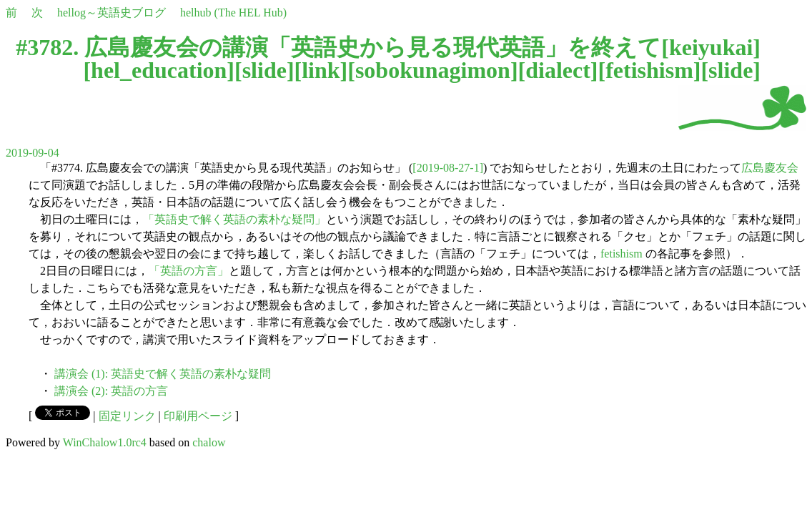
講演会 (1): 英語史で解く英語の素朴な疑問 (163, 374)
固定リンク (127, 416)
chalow (209, 442)
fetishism (649, 70)
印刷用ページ (198, 416)
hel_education (159, 70)
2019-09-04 (33, 153)
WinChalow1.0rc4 (105, 442)
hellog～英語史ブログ (112, 13)
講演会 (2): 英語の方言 (111, 391)
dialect (558, 70)
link (321, 70)
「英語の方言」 (189, 271)
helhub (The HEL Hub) (233, 13)
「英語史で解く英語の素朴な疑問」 (234, 219)
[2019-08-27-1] (448, 168)
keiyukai (711, 47)
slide (264, 70)
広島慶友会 (770, 168)
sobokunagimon (433, 70)
